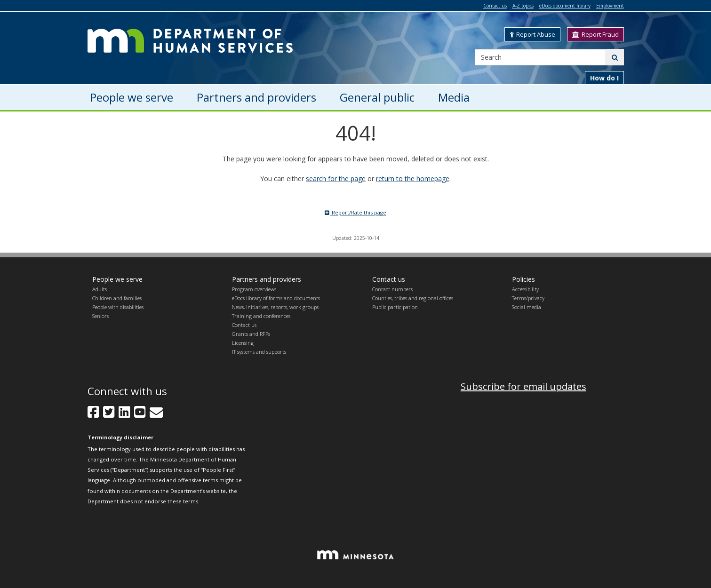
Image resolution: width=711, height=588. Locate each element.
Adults (100, 289)
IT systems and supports (259, 352)
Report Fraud (595, 34)
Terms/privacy (528, 298)
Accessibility (525, 289)
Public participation (395, 307)
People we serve (117, 279)
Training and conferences (261, 316)
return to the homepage (413, 179)
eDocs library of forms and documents (276, 298)
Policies (523, 279)
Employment (610, 6)
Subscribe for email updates (523, 386)
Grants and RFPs (251, 334)
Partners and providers (267, 279)
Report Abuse (532, 34)
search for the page (336, 179)
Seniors (100, 316)
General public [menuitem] (377, 97)
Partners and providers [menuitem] (256, 97)
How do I (604, 78)
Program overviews (254, 289)
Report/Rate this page (355, 212)
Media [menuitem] (454, 97)
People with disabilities (118, 307)
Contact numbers (392, 289)
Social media (527, 307)
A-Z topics (523, 6)
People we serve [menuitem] (132, 97)
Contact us (495, 6)
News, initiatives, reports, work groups (275, 307)
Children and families (117, 298)
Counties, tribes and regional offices (413, 298)
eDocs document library (565, 6)
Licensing (243, 343)
